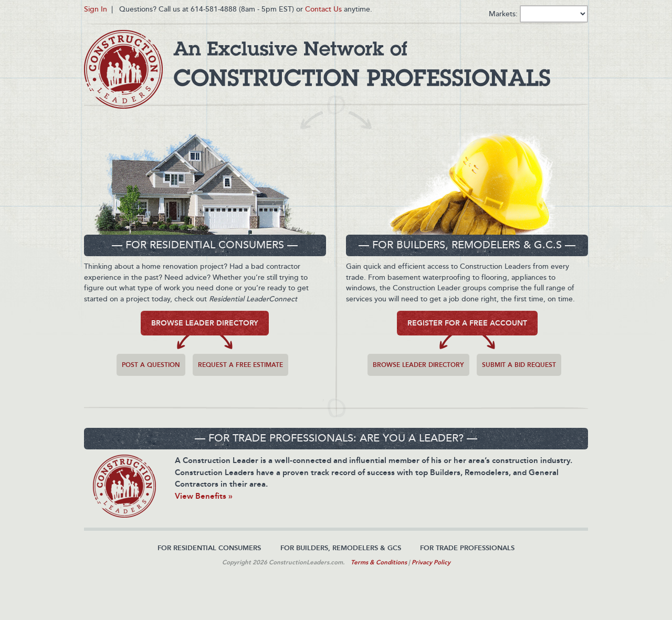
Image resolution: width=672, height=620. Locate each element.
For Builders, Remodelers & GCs (341, 548)
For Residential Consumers (209, 548)
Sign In (96, 9)
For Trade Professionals (467, 548)
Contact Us (323, 9)
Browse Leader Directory (205, 323)
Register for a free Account (467, 323)
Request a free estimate (240, 365)
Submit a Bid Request (519, 365)
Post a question (151, 365)
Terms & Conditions (379, 562)
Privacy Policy (431, 562)
